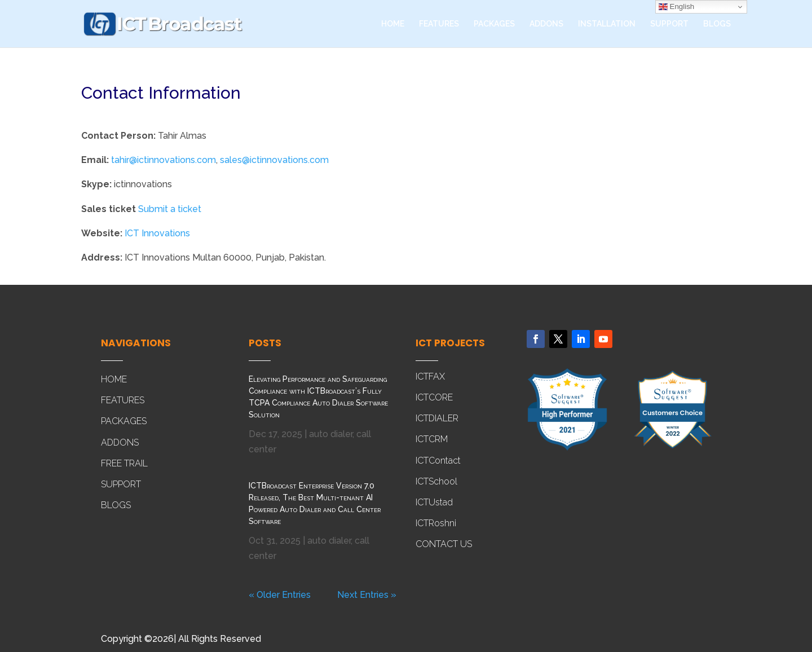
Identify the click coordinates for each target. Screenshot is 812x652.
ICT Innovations (157, 233)
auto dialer (331, 434)
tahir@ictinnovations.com (164, 160)
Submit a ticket (170, 209)
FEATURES (439, 24)
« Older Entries (280, 595)
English (676, 7)
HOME (393, 24)
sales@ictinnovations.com (274, 160)
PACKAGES (494, 24)
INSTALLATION (607, 24)
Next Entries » (367, 595)
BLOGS (717, 24)
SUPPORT (669, 24)
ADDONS (546, 24)
